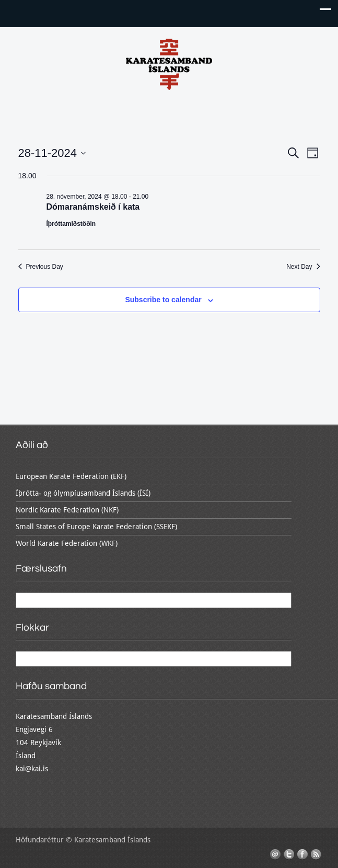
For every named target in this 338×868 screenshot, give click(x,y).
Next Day (303, 267)
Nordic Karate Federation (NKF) (67, 510)
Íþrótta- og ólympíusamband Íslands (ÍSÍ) (83, 493)
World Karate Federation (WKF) (67, 543)
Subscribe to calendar (163, 300)
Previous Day (41, 267)
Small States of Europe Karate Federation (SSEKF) (96, 527)
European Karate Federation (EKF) (71, 476)
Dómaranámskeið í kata (93, 207)
